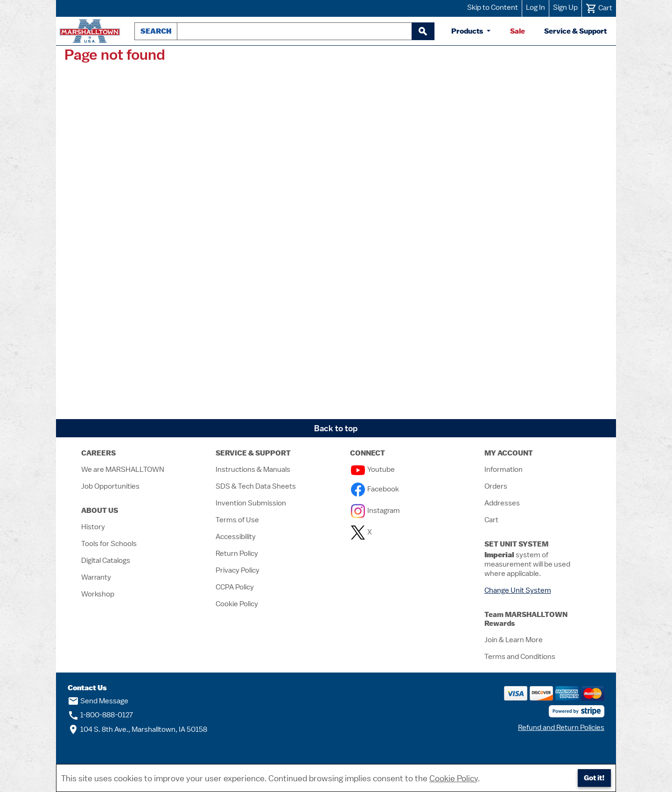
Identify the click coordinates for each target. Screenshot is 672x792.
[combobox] (294, 31)
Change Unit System (518, 590)
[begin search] (423, 31)
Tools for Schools (109, 544)
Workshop (98, 594)
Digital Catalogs (106, 561)
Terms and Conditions (520, 657)
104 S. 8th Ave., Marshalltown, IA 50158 (137, 729)
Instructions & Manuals (253, 470)
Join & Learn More (514, 640)
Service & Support (575, 31)
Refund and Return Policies (561, 728)
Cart (491, 520)
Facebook (375, 489)
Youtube (373, 470)
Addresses (502, 503)
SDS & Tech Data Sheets (256, 486)
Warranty (96, 577)
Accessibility (236, 537)
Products (468, 31)
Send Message (98, 701)
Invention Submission (251, 503)
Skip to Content (493, 7)
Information (504, 470)
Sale (518, 31)
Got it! (594, 778)
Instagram (375, 511)
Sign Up (565, 7)
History (93, 527)
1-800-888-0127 (100, 715)
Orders (496, 486)
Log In (535, 7)
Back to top (336, 428)
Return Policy (237, 554)
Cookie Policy (237, 604)
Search (156, 31)
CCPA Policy (235, 587)
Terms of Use (237, 520)
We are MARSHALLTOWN (123, 470)
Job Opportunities (110, 486)
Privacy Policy (238, 570)
